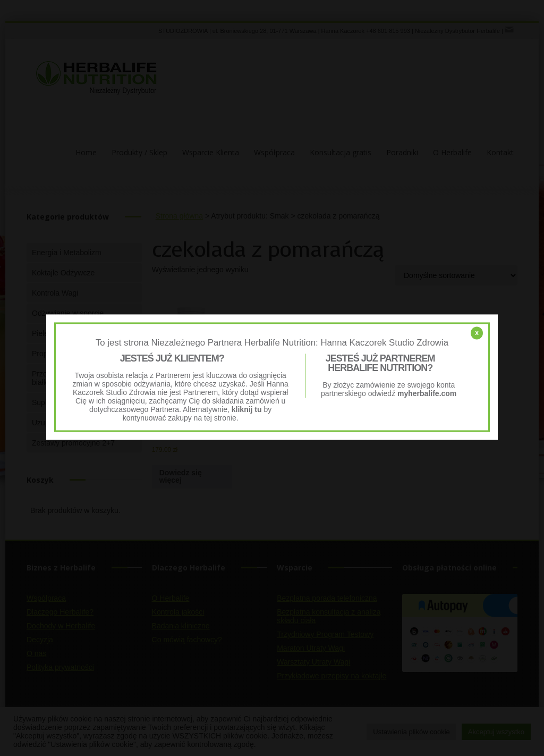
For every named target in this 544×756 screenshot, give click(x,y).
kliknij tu (247, 410)
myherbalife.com (427, 394)
